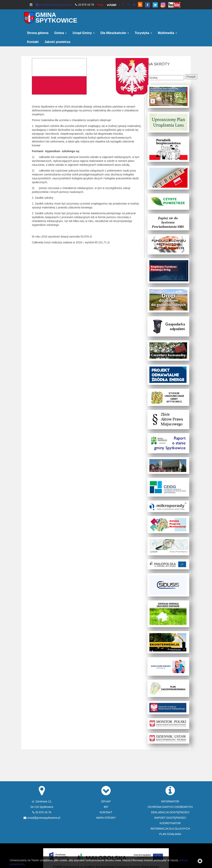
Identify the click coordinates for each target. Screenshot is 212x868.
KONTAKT (106, 812)
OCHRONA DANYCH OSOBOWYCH (170, 807)
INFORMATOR (170, 801)
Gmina (60, 33)
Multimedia (167, 33)
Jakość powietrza (57, 42)
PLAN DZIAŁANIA (170, 834)
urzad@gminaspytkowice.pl (54, 5)
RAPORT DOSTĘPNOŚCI (170, 818)
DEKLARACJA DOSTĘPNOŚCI (170, 812)
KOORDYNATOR (170, 823)
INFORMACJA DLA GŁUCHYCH (170, 829)
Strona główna (38, 33)
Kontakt (33, 42)
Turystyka (143, 33)
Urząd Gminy (84, 33)
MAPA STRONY (106, 818)
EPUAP (106, 801)
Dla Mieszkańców (115, 33)
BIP (106, 807)
